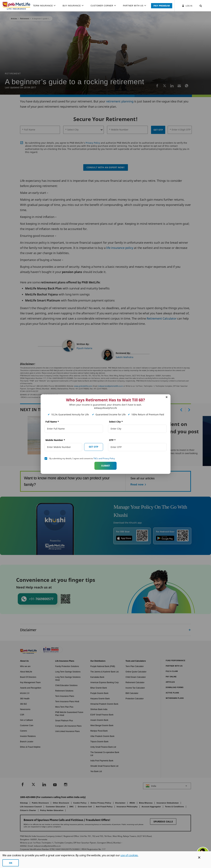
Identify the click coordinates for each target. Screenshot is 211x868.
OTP (112, 440)
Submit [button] (106, 466)
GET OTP (93, 447)
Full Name (52, 422)
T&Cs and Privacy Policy (104, 458)
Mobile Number (55, 440)
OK (11, 863)
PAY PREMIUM (162, 6)
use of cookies (129, 855)
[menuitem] (46, 6)
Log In (187, 6)
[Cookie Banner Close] (199, 857)
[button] (198, 6)
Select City (116, 422)
